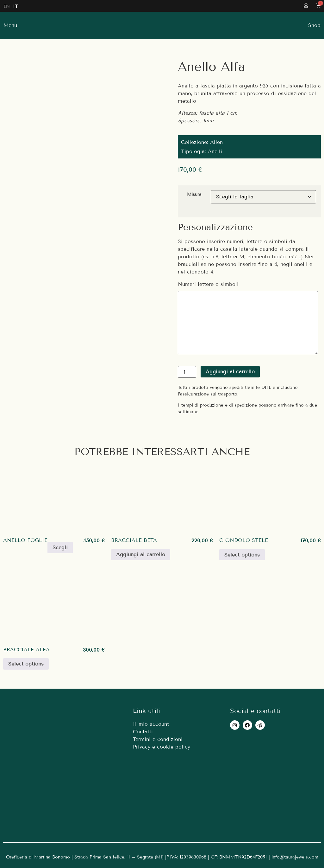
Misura (194, 195)
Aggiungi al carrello (230, 372)
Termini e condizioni (158, 739)
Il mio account (151, 724)
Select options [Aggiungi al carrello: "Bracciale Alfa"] (26, 664)
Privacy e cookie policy (162, 747)
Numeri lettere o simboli (208, 284)
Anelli (215, 151)
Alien (216, 142)
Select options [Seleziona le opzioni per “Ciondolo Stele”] (242, 555)
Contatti (143, 732)
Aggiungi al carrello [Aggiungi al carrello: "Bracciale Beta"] (141, 554)
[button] (314, 25)
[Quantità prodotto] (187, 372)
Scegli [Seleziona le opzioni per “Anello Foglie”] (60, 547)
